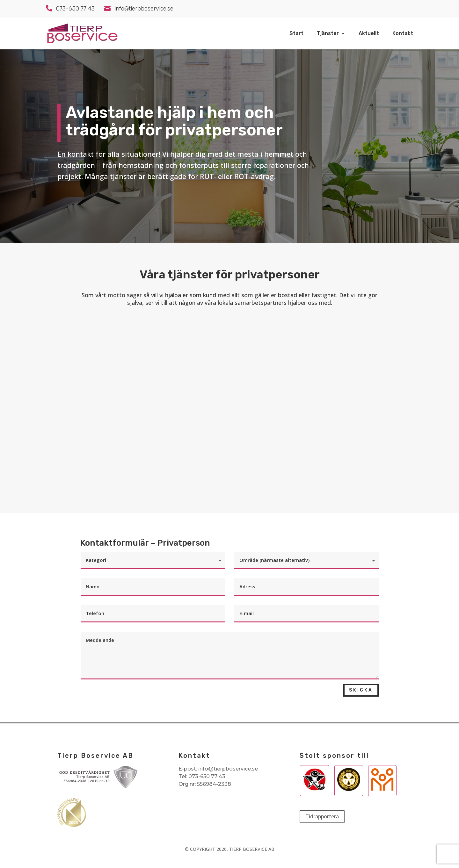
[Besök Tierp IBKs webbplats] (315, 789)
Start (296, 34)
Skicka (361, 690)
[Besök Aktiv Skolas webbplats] (382, 789)
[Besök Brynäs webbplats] (349, 789)
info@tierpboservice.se (228, 769)
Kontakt (403, 34)
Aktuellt (369, 34)
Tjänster (328, 34)
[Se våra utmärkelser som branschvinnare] (72, 825)
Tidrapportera (322, 816)
